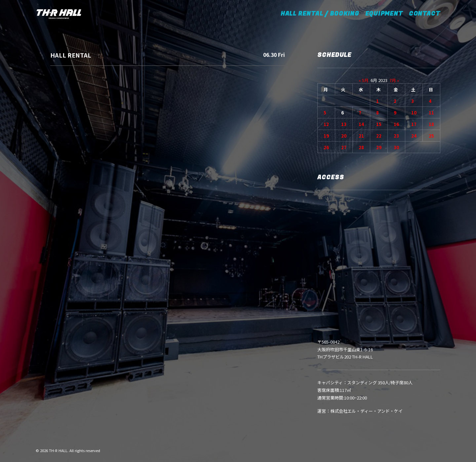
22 (379, 136)
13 (344, 124)
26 (326, 147)
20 (344, 136)
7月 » (394, 80)
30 (396, 147)
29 (379, 147)
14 (361, 124)
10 (414, 113)
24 (414, 136)
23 (396, 136)
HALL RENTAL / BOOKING (322, 14)
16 (396, 124)
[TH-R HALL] (59, 14)
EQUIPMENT (384, 14)
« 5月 (364, 80)
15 (379, 124)
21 (361, 136)
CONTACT (425, 14)
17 (414, 124)
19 (326, 136)
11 (431, 113)
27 (344, 147)
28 (361, 147)
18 (431, 124)
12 (326, 124)
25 (431, 136)
